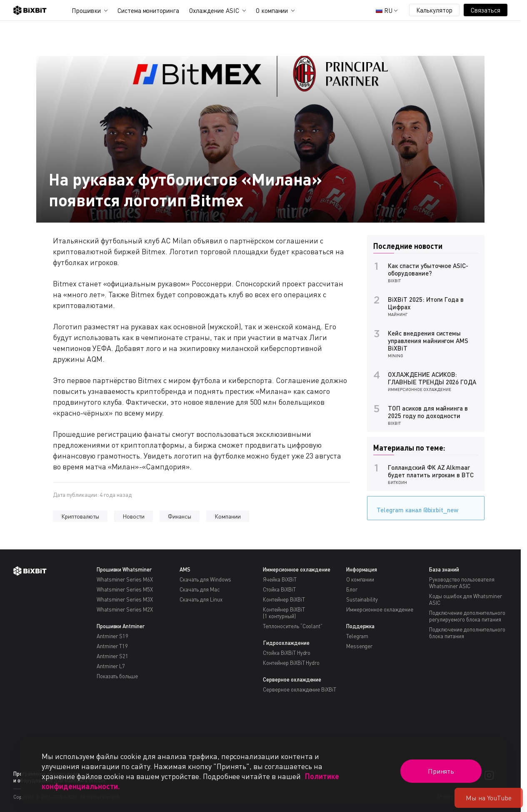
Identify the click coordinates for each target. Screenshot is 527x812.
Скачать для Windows (205, 579)
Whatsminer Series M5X (125, 589)
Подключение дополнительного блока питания (467, 633)
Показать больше (117, 676)
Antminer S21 (113, 656)
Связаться (486, 10)
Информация (362, 569)
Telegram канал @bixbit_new (415, 507)
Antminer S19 (113, 636)
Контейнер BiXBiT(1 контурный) (284, 613)
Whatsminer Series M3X (125, 599)
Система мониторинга (148, 10)
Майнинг (398, 314)
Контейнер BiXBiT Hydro (291, 663)
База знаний (444, 569)
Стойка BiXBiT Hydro (287, 653)
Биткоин (397, 482)
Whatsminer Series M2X (125, 609)
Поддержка (361, 626)
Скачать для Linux (201, 599)
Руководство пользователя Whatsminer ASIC (462, 583)
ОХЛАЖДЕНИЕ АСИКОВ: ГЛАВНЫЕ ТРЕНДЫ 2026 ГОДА (432, 378)
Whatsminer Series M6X (125, 579)
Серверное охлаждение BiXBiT (300, 689)
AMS (185, 569)
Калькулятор (435, 10)
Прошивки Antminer (121, 626)
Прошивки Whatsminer (124, 569)
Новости (134, 516)
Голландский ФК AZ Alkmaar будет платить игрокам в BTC (431, 471)
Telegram (357, 636)
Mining (396, 356)
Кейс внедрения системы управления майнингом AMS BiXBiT (428, 341)
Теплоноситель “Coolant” (293, 626)
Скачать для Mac (200, 589)
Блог (352, 589)
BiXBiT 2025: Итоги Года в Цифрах (426, 303)
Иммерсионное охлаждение (420, 389)
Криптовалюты (80, 516)
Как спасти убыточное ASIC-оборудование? (428, 269)
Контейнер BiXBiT (284, 599)
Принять (441, 771)
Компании (228, 516)
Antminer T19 (112, 646)
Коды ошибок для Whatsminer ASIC (465, 599)
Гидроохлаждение (286, 643)
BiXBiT (394, 281)
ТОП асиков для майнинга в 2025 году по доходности (428, 412)
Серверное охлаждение (292, 679)
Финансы (180, 516)
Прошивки (86, 10)
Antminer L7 (111, 666)
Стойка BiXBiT (279, 589)
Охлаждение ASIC (214, 10)
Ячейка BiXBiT (280, 579)
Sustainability (362, 599)
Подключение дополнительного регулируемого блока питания (467, 616)
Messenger (360, 646)
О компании (272, 10)
